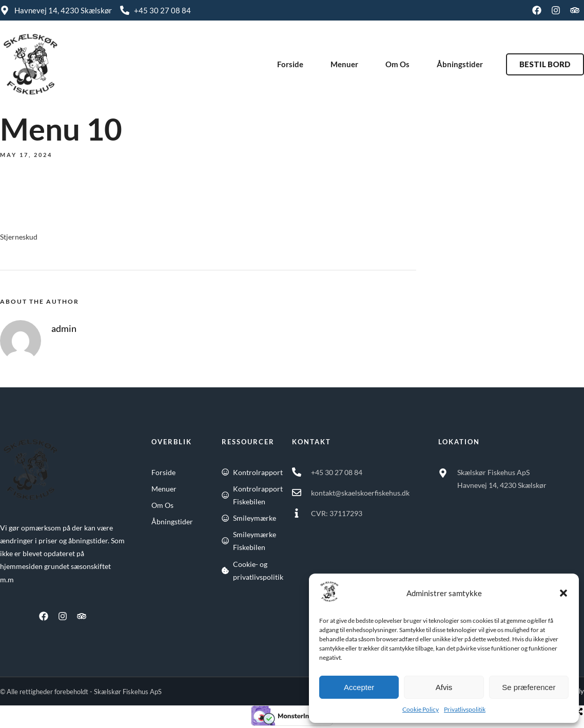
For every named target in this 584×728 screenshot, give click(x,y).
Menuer (344, 64)
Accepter (359, 687)
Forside (290, 64)
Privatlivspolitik (465, 709)
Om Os (397, 64)
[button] (563, 593)
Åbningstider (460, 64)
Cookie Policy (421, 709)
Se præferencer (529, 687)
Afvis (444, 687)
